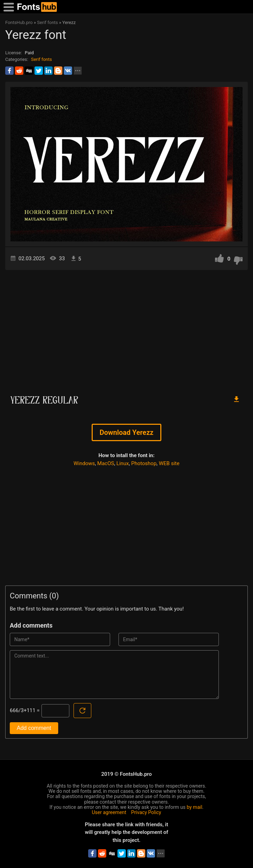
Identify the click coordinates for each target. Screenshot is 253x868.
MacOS (106, 463)
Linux (123, 463)
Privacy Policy (146, 812)
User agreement (109, 812)
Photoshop (144, 463)
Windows (84, 463)
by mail (195, 807)
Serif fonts (41, 59)
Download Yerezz (127, 432)
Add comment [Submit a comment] (34, 728)
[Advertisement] (127, 329)
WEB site (169, 463)
